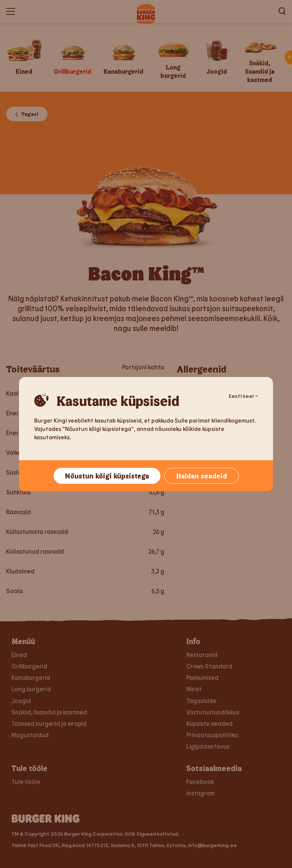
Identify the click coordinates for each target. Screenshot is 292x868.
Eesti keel (243, 396)
